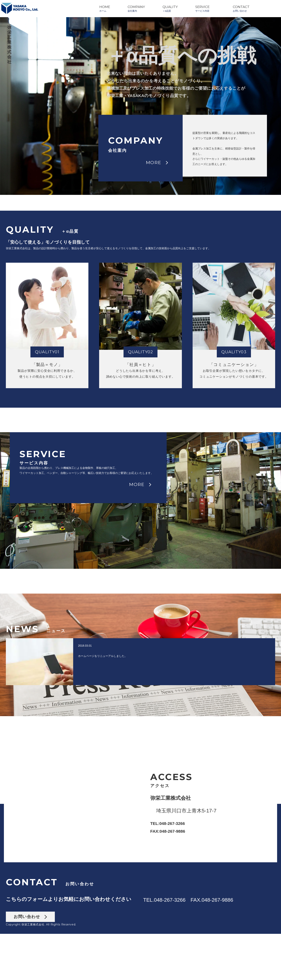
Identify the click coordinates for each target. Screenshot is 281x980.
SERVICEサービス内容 (202, 9)
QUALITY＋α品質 (170, 9)
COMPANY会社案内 (136, 9)
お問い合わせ (30, 963)
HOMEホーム (105, 9)
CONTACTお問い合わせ (241, 9)
